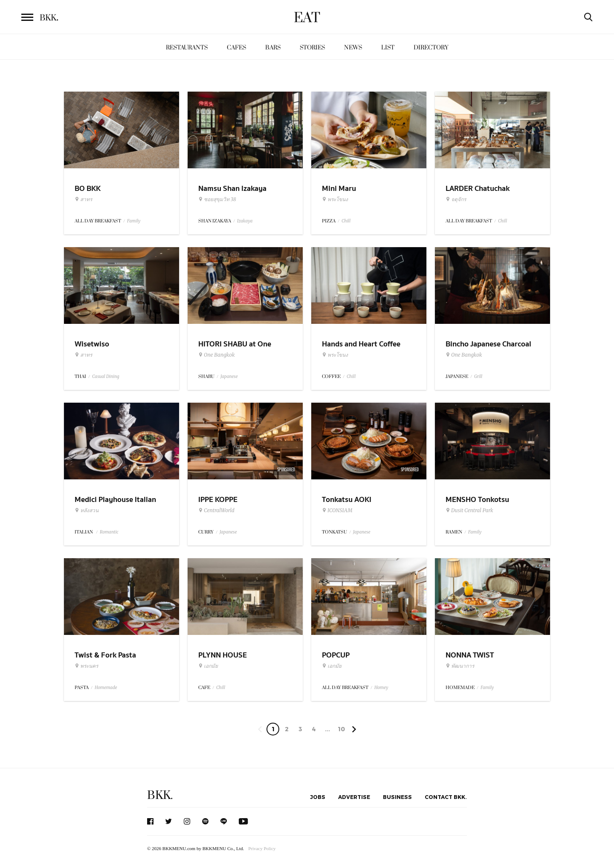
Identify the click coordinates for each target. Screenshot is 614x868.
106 (341, 730)
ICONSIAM (337, 510)
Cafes (236, 48)
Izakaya (245, 221)
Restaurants (187, 48)
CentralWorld (216, 510)
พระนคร (86, 666)
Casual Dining (106, 376)
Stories (312, 48)
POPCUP (336, 655)
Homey (381, 688)
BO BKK (88, 189)
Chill (346, 221)
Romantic (109, 532)
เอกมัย (208, 666)
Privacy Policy (262, 848)
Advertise (354, 797)
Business (397, 797)
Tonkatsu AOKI (347, 500)
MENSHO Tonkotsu (477, 500)
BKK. (160, 795)
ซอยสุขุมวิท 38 (217, 199)
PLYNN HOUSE (223, 655)
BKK (49, 18)
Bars (273, 48)
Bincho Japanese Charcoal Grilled (488, 349)
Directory (431, 48)
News (353, 48)
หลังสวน (87, 510)
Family (134, 221)
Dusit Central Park (469, 510)
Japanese (229, 376)
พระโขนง (335, 199)
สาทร (83, 199)
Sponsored (286, 470)
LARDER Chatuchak (478, 189)
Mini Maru (339, 189)
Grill (478, 376)
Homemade (106, 688)
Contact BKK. (446, 797)
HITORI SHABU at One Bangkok (235, 349)
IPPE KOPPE (218, 500)
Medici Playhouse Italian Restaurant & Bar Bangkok (119, 505)
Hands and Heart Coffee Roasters (361, 349)
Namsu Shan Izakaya (232, 189)
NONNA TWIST (470, 655)
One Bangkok (216, 355)
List (388, 48)
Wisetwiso (92, 344)
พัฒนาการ (460, 666)
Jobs (318, 797)
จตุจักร (456, 199)
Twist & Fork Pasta (105, 655)
